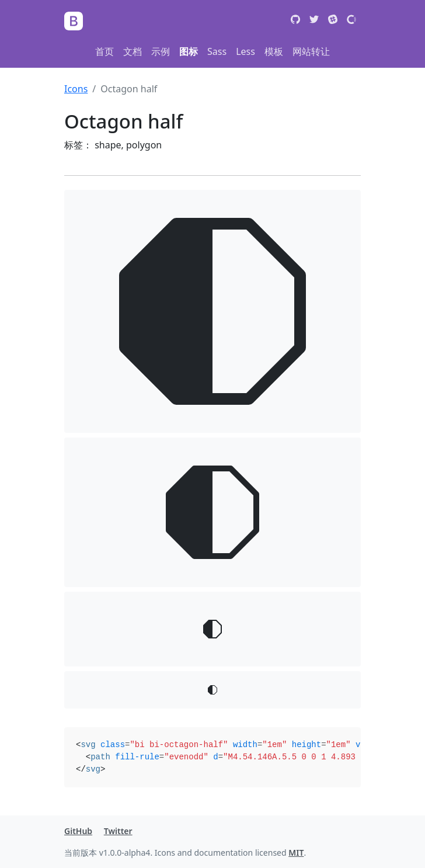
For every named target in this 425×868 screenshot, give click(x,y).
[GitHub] (295, 21)
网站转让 (311, 51)
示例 (161, 51)
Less (245, 51)
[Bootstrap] (74, 21)
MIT (296, 853)
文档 (133, 51)
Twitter (118, 831)
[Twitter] (314, 21)
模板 (274, 51)
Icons (76, 89)
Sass (217, 51)
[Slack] (333, 21)
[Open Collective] (351, 21)
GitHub (78, 831)
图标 (189, 51)
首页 (104, 51)
